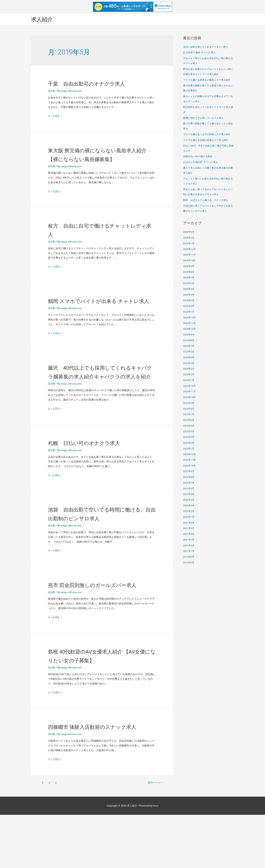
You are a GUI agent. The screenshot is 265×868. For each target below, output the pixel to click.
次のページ (152, 836)
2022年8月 (189, 477)
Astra (156, 859)
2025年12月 (190, 249)
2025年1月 (189, 312)
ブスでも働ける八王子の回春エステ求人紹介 (209, 135)
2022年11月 (190, 460)
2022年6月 (189, 489)
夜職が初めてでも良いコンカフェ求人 (205, 118)
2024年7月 (189, 346)
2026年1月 (189, 244)
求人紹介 (43, 20)
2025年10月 (190, 261)
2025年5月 (189, 289)
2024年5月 (189, 358)
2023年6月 (189, 420)
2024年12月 (190, 318)
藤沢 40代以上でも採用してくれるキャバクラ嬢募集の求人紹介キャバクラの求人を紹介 (100, 394)
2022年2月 (189, 512)
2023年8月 (189, 409)
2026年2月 (189, 238)
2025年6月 (189, 284)
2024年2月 (189, 375)
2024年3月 (189, 369)
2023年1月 (189, 449)
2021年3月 (189, 540)
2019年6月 (189, 557)
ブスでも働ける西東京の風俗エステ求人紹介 (209, 80)
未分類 (52, 91)
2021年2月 (189, 546)
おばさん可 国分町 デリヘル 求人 (202, 163)
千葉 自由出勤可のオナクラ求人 (99, 84)
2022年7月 (189, 483)
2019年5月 (189, 563)
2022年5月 (189, 494)
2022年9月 (189, 472)
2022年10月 (190, 466)
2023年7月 (189, 415)
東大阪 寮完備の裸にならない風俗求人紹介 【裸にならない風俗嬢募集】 (100, 159)
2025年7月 (189, 278)
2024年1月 (189, 380)
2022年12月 (190, 455)
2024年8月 (189, 341)
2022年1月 (189, 517)
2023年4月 (189, 432)
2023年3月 (189, 438)
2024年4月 (189, 363)
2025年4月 (189, 295)
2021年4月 (189, 534)
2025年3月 (189, 301)
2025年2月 (189, 307)
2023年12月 (190, 386)
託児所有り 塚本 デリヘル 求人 (201, 53)
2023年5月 (189, 426)
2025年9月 (189, 266)
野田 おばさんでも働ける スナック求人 (207, 201)
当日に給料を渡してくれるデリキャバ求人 (207, 47)
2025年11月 (190, 255)
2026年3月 (189, 232)
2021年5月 (189, 529)
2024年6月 (189, 352)
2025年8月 (189, 272)
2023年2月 (189, 443)
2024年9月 (189, 335)
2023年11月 (190, 392)
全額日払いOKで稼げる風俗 (199, 157)
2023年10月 (190, 398)
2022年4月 (189, 500)
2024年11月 (190, 324)
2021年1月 (189, 552)
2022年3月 (189, 506)
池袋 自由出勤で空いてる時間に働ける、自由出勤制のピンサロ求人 (99, 545)
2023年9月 (189, 403)
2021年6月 (189, 523)
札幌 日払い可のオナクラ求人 (96, 469)
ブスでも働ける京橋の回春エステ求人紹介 (207, 140)
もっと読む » (55, 116)
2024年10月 (190, 329)
